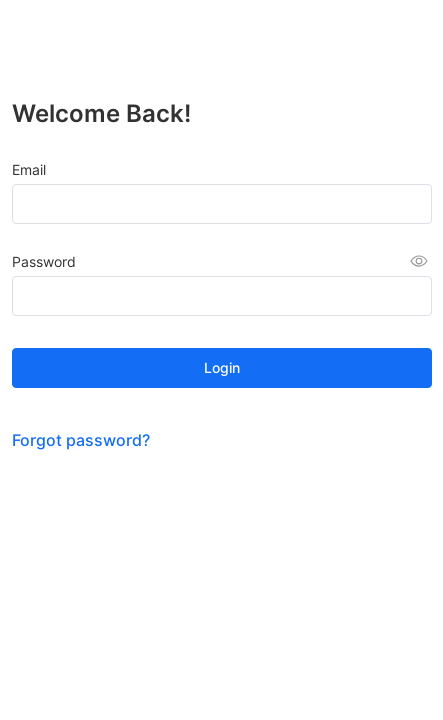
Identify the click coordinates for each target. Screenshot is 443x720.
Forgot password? (81, 440)
